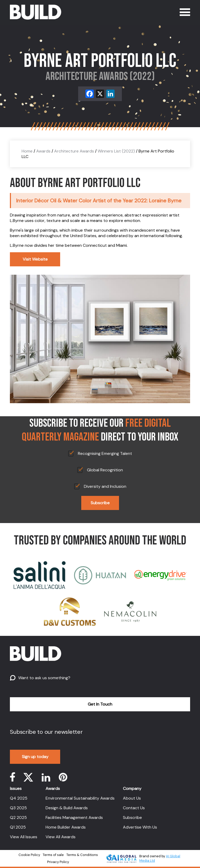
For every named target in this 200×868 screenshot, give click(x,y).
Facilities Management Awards (74, 817)
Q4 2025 (19, 798)
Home (27, 151)
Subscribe (100, 503)
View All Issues (24, 837)
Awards (43, 151)
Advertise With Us (140, 827)
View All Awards (61, 837)
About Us (132, 798)
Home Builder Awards (66, 827)
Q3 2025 (18, 808)
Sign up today (35, 757)
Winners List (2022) (116, 151)
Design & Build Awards (67, 808)
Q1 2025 (18, 827)
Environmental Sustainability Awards (80, 798)
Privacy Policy (58, 862)
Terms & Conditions (82, 855)
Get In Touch (100, 704)
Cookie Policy (29, 855)
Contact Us (134, 808)
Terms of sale (53, 855)
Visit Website (35, 259)
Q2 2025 (18, 817)
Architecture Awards (74, 151)
